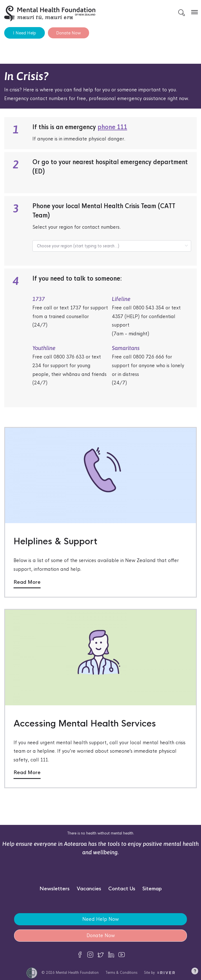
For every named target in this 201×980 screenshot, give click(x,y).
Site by (159, 973)
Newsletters (55, 889)
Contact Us (122, 889)
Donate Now (69, 33)
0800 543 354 (149, 308)
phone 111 (112, 127)
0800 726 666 (149, 357)
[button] (195, 972)
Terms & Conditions (121, 973)
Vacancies (89, 889)
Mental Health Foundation (77, 973)
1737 (76, 308)
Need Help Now (100, 919)
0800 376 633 (69, 357)
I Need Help (25, 33)
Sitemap (152, 889)
